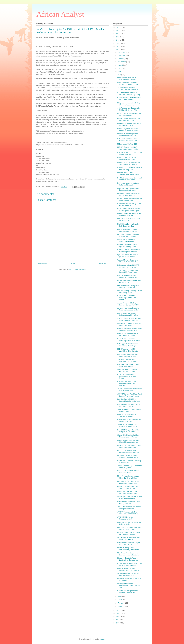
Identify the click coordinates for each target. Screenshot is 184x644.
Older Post (103, 263)
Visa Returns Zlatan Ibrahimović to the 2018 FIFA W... (129, 538)
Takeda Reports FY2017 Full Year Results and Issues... (129, 390)
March (120, 600)
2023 (118, 34)
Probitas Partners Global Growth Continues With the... (129, 215)
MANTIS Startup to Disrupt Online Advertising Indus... (129, 292)
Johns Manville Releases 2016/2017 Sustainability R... (129, 89)
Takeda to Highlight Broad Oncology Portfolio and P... (128, 360)
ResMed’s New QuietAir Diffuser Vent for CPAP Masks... (129, 533)
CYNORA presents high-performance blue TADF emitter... (127, 377)
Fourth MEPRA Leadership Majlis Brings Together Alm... (129, 528)
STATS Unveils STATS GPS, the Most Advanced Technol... (129, 319)
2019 (118, 46)
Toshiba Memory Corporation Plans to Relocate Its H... (128, 261)
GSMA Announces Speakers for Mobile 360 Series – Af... (129, 109)
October (121, 59)
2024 (118, 30)
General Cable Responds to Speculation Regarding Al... (128, 246)
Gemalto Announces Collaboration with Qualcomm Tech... (130, 119)
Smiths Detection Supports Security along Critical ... (127, 230)
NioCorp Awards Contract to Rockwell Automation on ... (128, 276)
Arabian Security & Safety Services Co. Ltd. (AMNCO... (129, 304)
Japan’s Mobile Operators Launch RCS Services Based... (129, 564)
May (119, 75)
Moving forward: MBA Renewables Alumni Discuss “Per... (128, 586)
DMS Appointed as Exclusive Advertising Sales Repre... (128, 345)
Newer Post (42, 263)
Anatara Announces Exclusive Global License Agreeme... (128, 441)
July (119, 68)
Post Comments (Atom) (78, 269)
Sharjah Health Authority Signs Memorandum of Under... (128, 436)
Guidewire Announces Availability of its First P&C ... (129, 462)
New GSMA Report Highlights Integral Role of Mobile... (128, 431)
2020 (118, 43)
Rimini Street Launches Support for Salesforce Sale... (129, 544)
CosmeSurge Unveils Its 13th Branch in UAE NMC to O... (128, 130)
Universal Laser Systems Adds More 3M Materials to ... (128, 365)
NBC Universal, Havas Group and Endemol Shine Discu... (129, 179)
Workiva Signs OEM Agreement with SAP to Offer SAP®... (129, 164)
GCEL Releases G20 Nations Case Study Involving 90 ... (128, 140)
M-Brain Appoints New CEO (127, 144)
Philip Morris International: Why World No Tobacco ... (128, 104)
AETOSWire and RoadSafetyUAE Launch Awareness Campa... (129, 395)
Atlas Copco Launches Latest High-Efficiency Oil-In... (128, 355)
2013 (118, 623)
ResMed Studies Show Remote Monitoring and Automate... (129, 251)
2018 (118, 50)
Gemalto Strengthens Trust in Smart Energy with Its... (128, 487)
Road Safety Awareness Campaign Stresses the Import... (127, 298)
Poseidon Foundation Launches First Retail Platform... (129, 194)
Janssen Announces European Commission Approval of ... (128, 309)
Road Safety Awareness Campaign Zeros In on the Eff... (129, 340)
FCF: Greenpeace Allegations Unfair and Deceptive (128, 184)
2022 (118, 37)
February (121, 603)
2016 (118, 613)
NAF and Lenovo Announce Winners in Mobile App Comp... (129, 94)
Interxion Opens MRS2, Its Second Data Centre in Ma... (128, 400)
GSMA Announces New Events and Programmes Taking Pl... (129, 210)
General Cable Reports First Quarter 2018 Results (127, 592)
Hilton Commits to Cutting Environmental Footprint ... (128, 158)
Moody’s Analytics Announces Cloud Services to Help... (128, 477)
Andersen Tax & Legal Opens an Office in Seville (129, 523)
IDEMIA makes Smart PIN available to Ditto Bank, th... (128, 350)
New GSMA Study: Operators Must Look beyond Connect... (129, 83)
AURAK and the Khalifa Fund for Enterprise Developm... (129, 324)
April (120, 597)
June (120, 71)
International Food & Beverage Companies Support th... (128, 482)
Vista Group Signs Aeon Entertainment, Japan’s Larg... (129, 549)
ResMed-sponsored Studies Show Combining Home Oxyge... (130, 330)
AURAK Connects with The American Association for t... (128, 513)
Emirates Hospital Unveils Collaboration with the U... (127, 314)
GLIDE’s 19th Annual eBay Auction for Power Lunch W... (129, 451)
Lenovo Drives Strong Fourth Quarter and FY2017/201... (128, 135)
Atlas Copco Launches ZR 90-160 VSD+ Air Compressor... (129, 498)
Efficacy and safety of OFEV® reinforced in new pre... (128, 266)
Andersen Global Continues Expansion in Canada (127, 371)
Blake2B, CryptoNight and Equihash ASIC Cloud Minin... (129, 569)
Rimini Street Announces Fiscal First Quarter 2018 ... (128, 503)
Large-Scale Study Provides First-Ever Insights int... (129, 114)
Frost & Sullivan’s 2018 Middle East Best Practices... (128, 472)
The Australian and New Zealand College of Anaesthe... (129, 508)
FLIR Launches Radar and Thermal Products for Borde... (129, 174)
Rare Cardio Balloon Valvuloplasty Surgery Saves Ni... (129, 421)
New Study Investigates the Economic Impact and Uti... (128, 492)
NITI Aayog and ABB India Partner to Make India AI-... (130, 153)
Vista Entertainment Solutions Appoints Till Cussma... (128, 574)
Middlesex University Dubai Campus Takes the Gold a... (128, 456)
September (122, 62)
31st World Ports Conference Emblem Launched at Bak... (128, 554)
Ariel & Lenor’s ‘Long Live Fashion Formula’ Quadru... (130, 467)
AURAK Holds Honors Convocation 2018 (125, 518)
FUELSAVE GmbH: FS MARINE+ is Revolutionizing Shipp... (129, 235)
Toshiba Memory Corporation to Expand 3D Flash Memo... (129, 271)
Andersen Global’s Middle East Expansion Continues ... (128, 189)
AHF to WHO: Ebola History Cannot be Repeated (127, 240)
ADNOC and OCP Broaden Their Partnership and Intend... (129, 446)
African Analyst (60, 14)
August (120, 65)
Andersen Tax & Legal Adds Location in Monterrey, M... (128, 426)
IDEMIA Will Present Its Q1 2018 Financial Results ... (129, 205)
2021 (118, 40)
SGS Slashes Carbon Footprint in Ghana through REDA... (129, 410)
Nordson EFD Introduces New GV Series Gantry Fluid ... (129, 169)
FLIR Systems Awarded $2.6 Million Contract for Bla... (128, 78)
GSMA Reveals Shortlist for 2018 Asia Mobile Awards (129, 99)
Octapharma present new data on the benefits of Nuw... (129, 124)
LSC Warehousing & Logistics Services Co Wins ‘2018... (128, 287)
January (121, 606)
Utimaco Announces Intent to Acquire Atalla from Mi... (128, 335)
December (122, 52)
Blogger (102, 639)
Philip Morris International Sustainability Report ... (127, 415)
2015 (118, 617)
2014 (118, 620)
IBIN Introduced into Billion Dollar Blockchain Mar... (129, 220)
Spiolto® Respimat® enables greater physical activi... (128, 256)
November (122, 56)
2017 (118, 610)
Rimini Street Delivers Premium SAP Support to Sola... (129, 225)
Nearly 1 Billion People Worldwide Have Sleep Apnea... (129, 199)
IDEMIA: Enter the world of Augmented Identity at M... (128, 148)
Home (73, 263)
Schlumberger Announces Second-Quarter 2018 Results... (127, 384)
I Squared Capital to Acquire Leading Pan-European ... (127, 559)
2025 (118, 27)
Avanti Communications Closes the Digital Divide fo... (128, 405)
